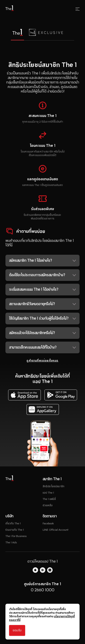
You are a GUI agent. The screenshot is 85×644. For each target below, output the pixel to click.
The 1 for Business (16, 536)
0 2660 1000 (43, 590)
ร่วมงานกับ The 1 (15, 530)
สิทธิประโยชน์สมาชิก (53, 486)
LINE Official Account (56, 530)
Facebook (48, 523)
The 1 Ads (11, 542)
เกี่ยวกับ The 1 (13, 523)
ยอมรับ (17, 630)
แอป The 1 (48, 493)
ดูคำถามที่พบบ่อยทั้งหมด (42, 361)
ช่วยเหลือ (48, 505)
